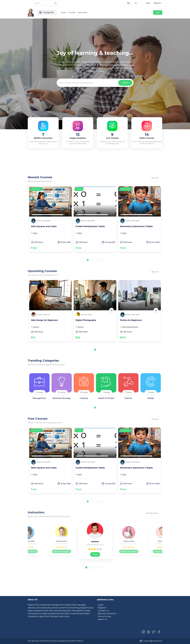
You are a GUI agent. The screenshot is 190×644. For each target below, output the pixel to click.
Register (157, 3)
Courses (72, 12)
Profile (95, 554)
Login (148, 3)
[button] (88, 260)
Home (64, 12)
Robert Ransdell (44, 221)
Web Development (130, 327)
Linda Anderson (43, 315)
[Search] (46, 3)
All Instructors (152, 513)
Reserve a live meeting (28, 551)
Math (35, 233)
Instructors (82, 12)
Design (36, 327)
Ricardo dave (87, 315)
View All (155, 178)
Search (125, 83)
